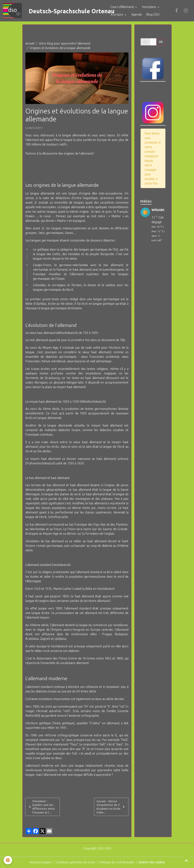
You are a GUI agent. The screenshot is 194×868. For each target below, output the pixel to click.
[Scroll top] (186, 860)
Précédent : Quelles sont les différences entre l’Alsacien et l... (42, 807)
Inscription (152, 7)
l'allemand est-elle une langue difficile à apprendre (77, 775)
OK (161, 42)
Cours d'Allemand (125, 7)
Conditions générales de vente (75, 863)
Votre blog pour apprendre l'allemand (64, 44)
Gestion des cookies (153, 863)
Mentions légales (39, 863)
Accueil (30, 44)
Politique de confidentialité (117, 863)
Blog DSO (156, 15)
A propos (120, 15)
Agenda (139, 15)
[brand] (55, 11)
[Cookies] (8, 860)
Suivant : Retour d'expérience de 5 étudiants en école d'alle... (111, 807)
